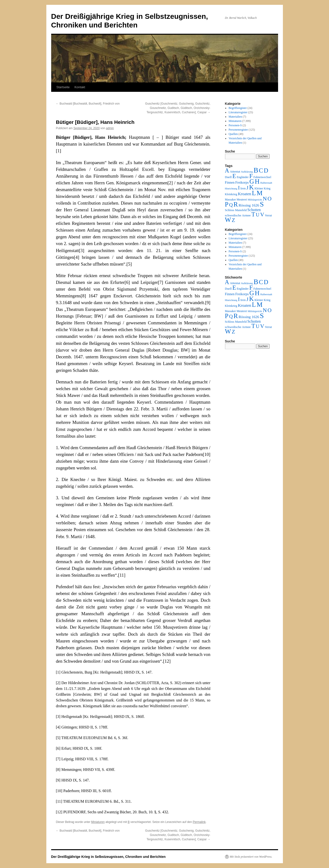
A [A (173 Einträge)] (227, 170)
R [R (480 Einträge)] (236, 204)
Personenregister (238, 130)
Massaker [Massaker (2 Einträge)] (231, 200)
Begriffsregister (238, 108)
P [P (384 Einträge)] (227, 204)
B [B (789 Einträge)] (256, 170)
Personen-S (235, 125)
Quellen (233, 134)
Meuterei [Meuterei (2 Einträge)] (242, 200)
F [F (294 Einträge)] (251, 176)
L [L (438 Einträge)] (254, 193)
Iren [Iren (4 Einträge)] (243, 188)
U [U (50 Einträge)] (258, 215)
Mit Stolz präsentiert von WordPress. (251, 857)
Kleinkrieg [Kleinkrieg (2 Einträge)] (231, 194)
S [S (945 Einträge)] (262, 204)
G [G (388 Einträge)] (252, 181)
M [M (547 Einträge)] (260, 193)
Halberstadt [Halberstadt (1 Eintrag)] (266, 183)
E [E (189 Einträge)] (234, 176)
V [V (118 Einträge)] (262, 214)
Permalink (199, 822)
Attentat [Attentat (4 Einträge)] (235, 171)
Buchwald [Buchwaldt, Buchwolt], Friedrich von (88, 104)
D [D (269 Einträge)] (266, 170)
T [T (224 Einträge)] (253, 214)
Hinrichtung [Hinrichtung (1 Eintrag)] (231, 189)
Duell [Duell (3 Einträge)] (228, 177)
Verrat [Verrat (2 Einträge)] (268, 215)
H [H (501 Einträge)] (257, 181)
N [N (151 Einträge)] (265, 199)
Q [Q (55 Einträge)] (231, 205)
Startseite (63, 87)
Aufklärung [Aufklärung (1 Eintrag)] (247, 172)
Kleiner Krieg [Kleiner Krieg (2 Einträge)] (262, 188)
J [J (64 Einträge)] (247, 188)
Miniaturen (98, 822)
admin (110, 128)
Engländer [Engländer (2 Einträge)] (243, 177)
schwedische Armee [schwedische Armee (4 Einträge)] (238, 215)
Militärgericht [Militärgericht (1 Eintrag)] (255, 200)
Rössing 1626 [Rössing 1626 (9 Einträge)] (249, 205)
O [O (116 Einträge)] (269, 199)
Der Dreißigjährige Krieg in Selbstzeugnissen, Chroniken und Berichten (108, 857)
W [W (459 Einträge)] (228, 220)
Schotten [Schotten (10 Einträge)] (254, 210)
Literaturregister (238, 112)
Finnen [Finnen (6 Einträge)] (230, 182)
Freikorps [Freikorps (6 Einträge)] (242, 182)
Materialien (235, 117)
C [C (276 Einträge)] (261, 170)
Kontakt (80, 87)
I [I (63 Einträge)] (239, 188)
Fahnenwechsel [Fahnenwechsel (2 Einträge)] (262, 177)
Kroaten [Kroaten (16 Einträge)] (244, 194)
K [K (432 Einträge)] (251, 187)
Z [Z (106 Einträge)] (233, 220)
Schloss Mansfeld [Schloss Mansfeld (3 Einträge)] (236, 210)
